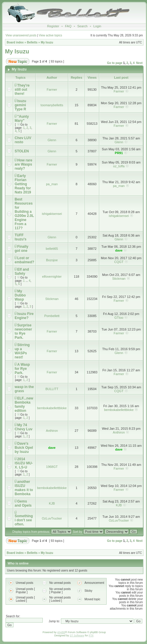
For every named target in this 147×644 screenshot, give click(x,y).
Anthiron (52, 431)
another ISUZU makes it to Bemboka (24, 488)
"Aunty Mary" (22, 119)
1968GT (52, 467)
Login (97, 26)
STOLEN (22, 151)
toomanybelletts (52, 105)
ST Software (77, 635)
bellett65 (52, 249)
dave (119, 250)
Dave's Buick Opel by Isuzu (24, 448)
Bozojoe (52, 260)
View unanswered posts (21, 35)
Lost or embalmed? (24, 260)
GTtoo (119, 318)
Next (139, 63)
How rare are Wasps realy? (23, 164)
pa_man (52, 184)
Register (53, 26)
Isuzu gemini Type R (20, 105)
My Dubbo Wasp (20, 295)
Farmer (52, 90)
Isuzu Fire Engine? (24, 316)
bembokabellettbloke (52, 408)
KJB (52, 503)
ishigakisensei (52, 214)
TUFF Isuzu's (20, 237)
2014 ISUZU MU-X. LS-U (24, 463)
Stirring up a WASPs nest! (22, 351)
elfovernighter (52, 277)
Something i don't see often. (24, 520)
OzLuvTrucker (52, 518)
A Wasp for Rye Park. (22, 369)
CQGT (119, 262)
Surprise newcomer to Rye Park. (23, 331)
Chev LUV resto (23, 140)
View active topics (51, 35)
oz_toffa (119, 166)
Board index (15, 42)
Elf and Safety (22, 272)
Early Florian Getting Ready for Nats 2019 (23, 184)
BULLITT (52, 389)
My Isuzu (47, 42)
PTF (91, 635)
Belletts (32, 42)
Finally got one (22, 249)
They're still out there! (22, 90)
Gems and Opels (23, 503)
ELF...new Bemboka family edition (24, 404)
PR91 (119, 153)
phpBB (61, 632)
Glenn (52, 140)
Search (82, 26)
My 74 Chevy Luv (24, 427)
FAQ (68, 26)
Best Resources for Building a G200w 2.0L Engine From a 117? (24, 214)
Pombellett (52, 316)
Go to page (115, 63)
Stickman (119, 279)
